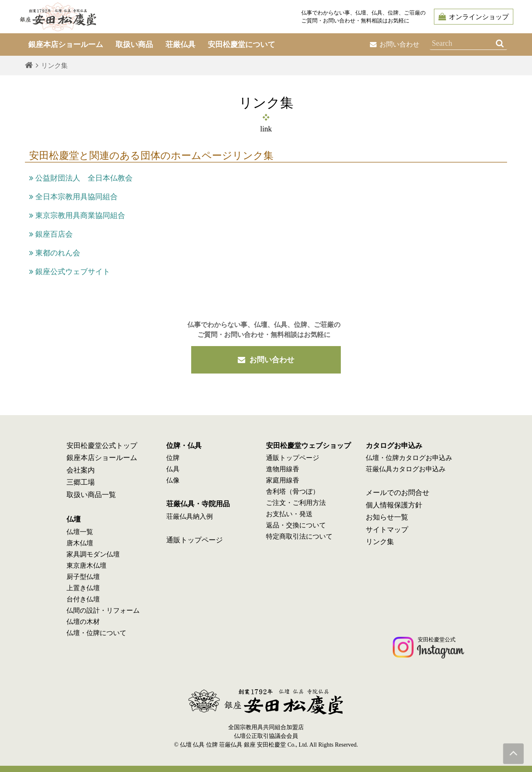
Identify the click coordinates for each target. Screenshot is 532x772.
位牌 (173, 458)
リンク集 (380, 542)
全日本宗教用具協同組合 (73, 197)
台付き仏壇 (83, 599)
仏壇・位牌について (96, 633)
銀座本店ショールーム (102, 458)
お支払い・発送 (289, 514)
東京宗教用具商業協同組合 (77, 215)
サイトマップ (387, 530)
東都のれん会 (55, 253)
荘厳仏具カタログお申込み (406, 469)
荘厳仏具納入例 (190, 516)
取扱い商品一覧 (91, 495)
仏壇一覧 (80, 532)
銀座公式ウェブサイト (70, 272)
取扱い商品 (134, 45)
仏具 (173, 469)
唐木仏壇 (80, 543)
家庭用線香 (283, 480)
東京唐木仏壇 (86, 565)
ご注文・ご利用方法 (296, 503)
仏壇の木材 (83, 622)
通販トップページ (195, 540)
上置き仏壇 (83, 588)
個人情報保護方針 (394, 505)
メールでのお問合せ (398, 493)
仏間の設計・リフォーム (103, 610)
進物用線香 (283, 469)
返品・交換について (296, 525)
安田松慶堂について (241, 45)
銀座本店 (66, 45)
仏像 (173, 480)
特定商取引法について (299, 536)
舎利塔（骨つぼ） (293, 491)
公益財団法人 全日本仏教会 (81, 178)
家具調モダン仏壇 (93, 554)
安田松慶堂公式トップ (102, 446)
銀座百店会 (51, 234)
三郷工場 (81, 482)
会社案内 (81, 470)
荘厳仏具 (180, 45)
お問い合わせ (395, 44)
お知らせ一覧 (387, 517)
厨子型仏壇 (83, 577)
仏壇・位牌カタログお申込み (409, 458)
